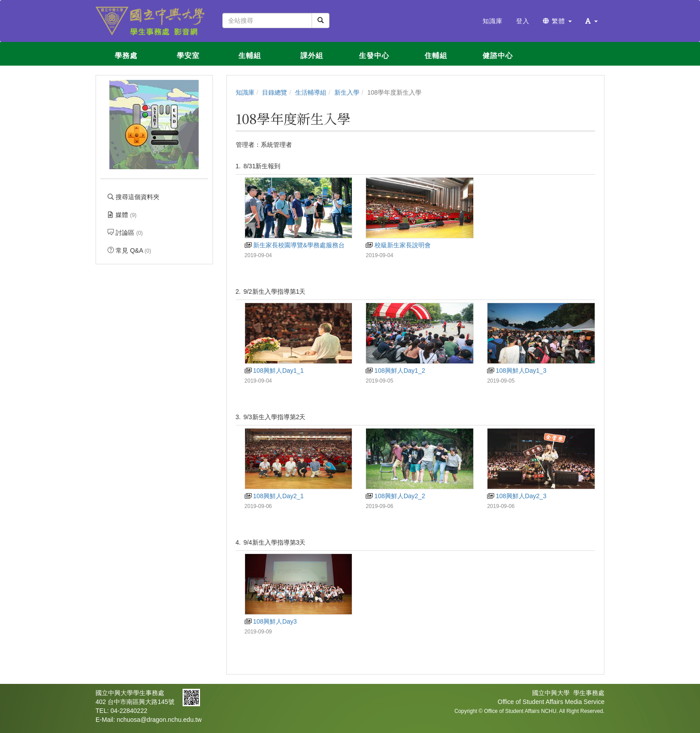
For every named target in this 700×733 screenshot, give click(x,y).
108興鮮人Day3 (271, 621)
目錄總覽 (275, 92)
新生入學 (347, 92)
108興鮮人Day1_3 (517, 371)
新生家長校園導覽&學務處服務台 (295, 245)
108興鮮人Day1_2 (395, 371)
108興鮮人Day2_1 (274, 496)
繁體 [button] (557, 21)
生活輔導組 (311, 92)
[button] (592, 21)
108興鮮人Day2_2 (395, 496)
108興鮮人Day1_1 (274, 371)
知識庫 (245, 92)
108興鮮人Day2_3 (517, 496)
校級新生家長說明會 (398, 245)
